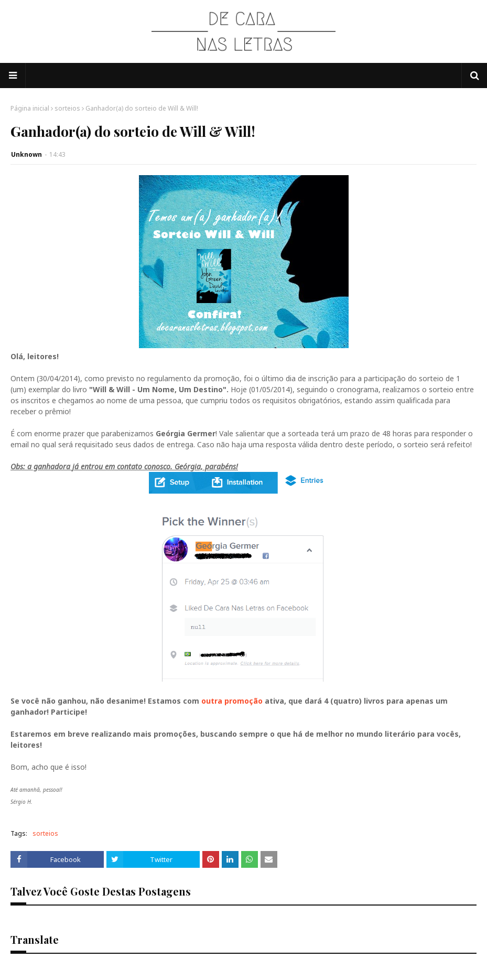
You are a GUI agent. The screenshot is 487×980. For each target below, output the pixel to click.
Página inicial (30, 108)
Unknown (26, 154)
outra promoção (232, 701)
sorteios (67, 108)
